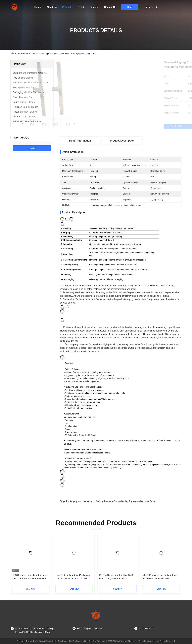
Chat (130, 7)
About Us (51, 7)
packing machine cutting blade (111, 501)
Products (67, 7)
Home (38, 7)
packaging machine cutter (142, 501)
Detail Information (80, 141)
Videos (95, 7)
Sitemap (20, 641)
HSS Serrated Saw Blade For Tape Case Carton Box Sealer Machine (30, 577)
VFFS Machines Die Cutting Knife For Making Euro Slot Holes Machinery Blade (160, 577)
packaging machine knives (80, 501)
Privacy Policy (32, 641)
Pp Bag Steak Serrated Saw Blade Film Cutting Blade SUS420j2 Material (117, 577)
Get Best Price (136, 126)
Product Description (122, 141)
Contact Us (110, 7)
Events (81, 7)
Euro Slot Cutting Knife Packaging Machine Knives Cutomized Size (73, 577)
